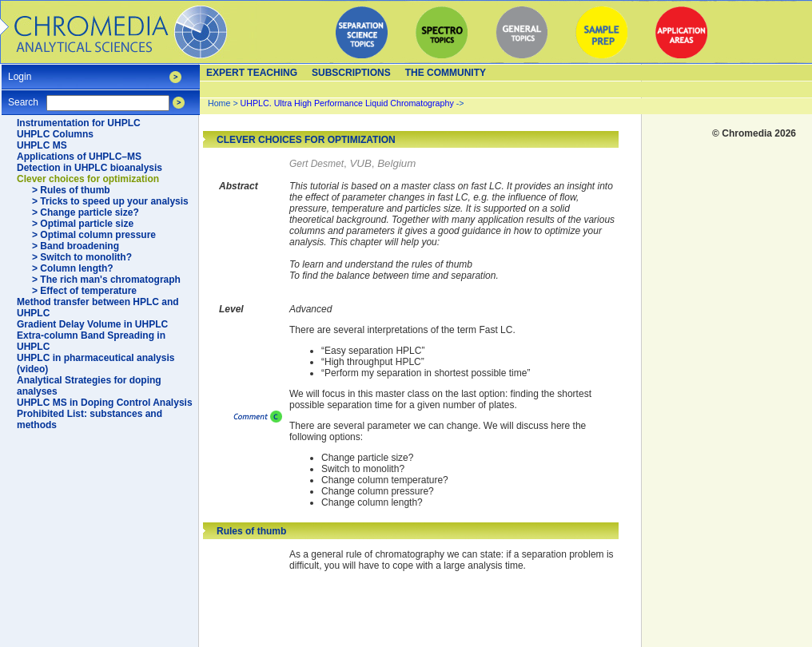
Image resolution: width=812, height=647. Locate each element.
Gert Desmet (316, 164)
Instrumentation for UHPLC (79, 123)
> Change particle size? (86, 212)
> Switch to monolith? (82, 257)
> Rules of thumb (71, 190)
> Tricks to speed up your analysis (110, 201)
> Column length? (73, 268)
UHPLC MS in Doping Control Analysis (105, 403)
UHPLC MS (42, 145)
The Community (446, 73)
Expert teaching (252, 73)
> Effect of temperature (84, 291)
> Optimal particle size (83, 224)
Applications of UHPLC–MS (79, 157)
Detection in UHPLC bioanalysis (90, 168)
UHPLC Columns (55, 134)
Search (23, 97)
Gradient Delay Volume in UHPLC (92, 324)
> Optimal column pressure (94, 235)
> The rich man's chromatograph (106, 280)
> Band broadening (76, 246)
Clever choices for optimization (88, 179)
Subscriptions (351, 73)
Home (219, 103)
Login (20, 71)
